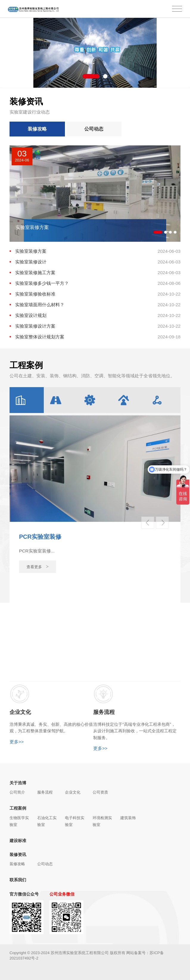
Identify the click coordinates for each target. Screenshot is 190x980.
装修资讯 (18, 855)
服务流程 (45, 792)
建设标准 (18, 841)
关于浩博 (18, 783)
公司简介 (17, 792)
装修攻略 (37, 129)
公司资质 (100, 792)
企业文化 (73, 792)
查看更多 (38, 567)
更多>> (17, 742)
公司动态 (94, 129)
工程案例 (18, 808)
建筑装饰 (128, 818)
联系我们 (18, 880)
